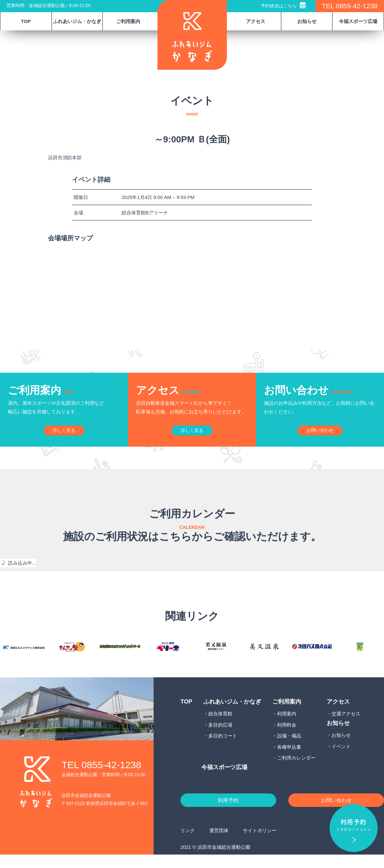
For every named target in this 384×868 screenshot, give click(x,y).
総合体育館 (220, 725)
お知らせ (341, 747)
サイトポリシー (260, 844)
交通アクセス (346, 725)
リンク (188, 844)
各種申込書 (289, 759)
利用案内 (287, 725)
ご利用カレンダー (296, 770)
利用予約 (228, 813)
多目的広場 (220, 737)
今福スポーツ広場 (358, 21)
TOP (26, 21)
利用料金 (287, 737)
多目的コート (223, 748)
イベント (341, 758)
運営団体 (219, 844)
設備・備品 (289, 748)
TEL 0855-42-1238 (350, 6)
